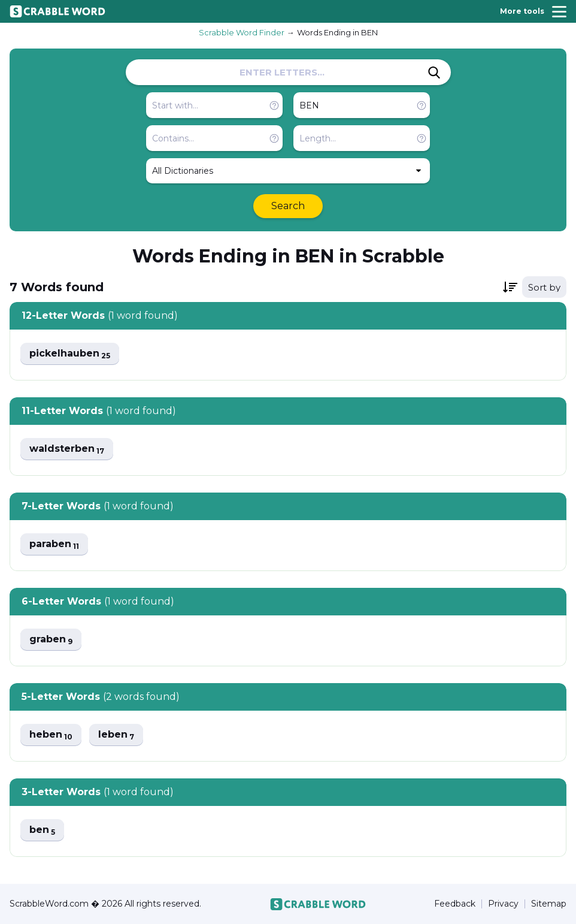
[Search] (434, 73)
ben (42, 830)
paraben (54, 544)
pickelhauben (70, 354)
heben (51, 735)
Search (288, 206)
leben (116, 735)
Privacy (503, 904)
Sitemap (549, 904)
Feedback (455, 904)
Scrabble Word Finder (242, 32)
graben (51, 640)
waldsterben (67, 449)
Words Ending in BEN (337, 32)
